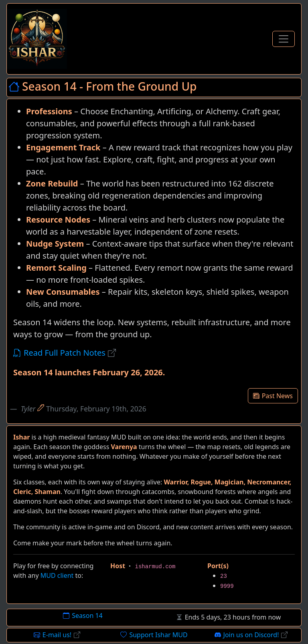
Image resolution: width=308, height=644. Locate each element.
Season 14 (83, 616)
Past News (273, 396)
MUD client (57, 575)
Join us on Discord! (251, 635)
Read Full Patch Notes (65, 353)
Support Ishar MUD (154, 635)
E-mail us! (57, 635)
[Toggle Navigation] (284, 39)
